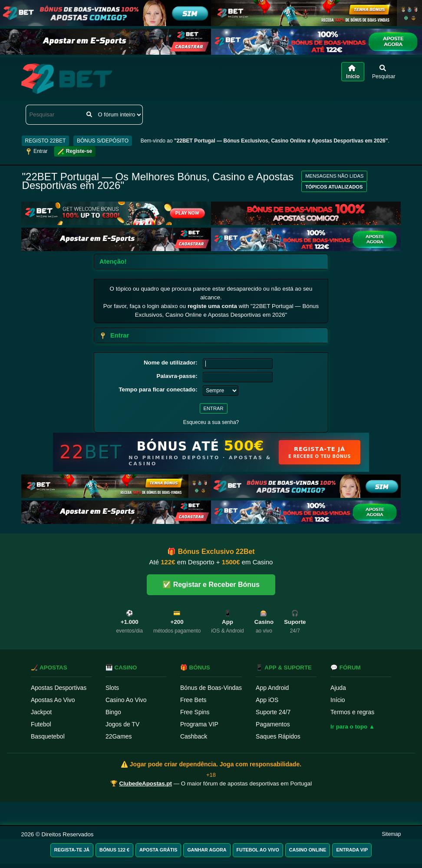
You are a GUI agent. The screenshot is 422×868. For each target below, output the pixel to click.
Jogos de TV (122, 724)
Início (338, 700)
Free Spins (195, 712)
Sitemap (391, 834)
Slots (112, 688)
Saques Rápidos (278, 736)
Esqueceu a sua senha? (211, 422)
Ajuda (338, 688)
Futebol (41, 724)
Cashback (194, 736)
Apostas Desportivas (59, 688)
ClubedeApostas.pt (146, 784)
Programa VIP (199, 724)
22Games (119, 736)
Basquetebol (48, 736)
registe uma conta (212, 306)
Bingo (113, 712)
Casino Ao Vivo (126, 700)
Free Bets (193, 700)
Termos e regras (352, 712)
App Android (272, 688)
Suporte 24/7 (273, 712)
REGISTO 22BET (46, 141)
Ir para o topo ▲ (353, 727)
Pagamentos (273, 724)
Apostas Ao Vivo (53, 700)
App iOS (267, 700)
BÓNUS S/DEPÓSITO (103, 141)
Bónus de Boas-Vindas (211, 688)
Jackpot (41, 712)
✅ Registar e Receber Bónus (211, 585)
